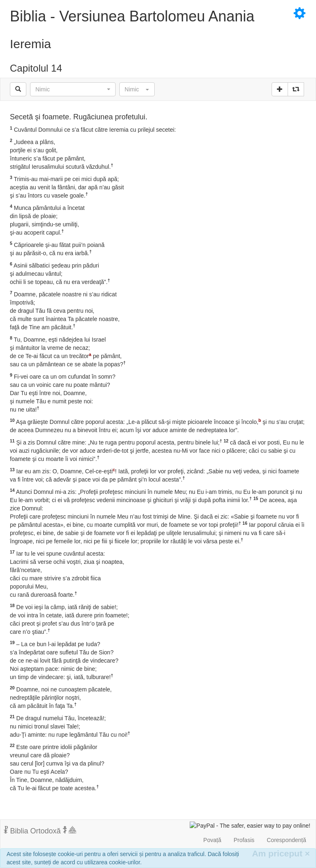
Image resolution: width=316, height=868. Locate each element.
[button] (73, 89)
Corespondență (286, 840)
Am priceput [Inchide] (281, 853)
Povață (212, 840)
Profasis (244, 840)
